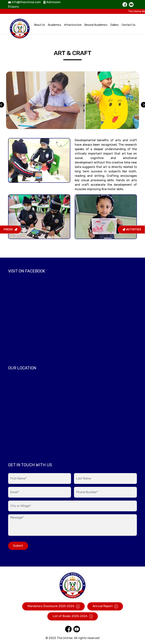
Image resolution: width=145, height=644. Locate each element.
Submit (18, 546)
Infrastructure (73, 25)
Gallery (115, 25)
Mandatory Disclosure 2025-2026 (53, 606)
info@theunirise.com (25, 2)
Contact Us (129, 25)
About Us (39, 25)
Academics (55, 25)
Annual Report (105, 606)
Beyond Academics (96, 25)
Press (11, 229)
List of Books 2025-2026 (73, 616)
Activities (132, 229)
